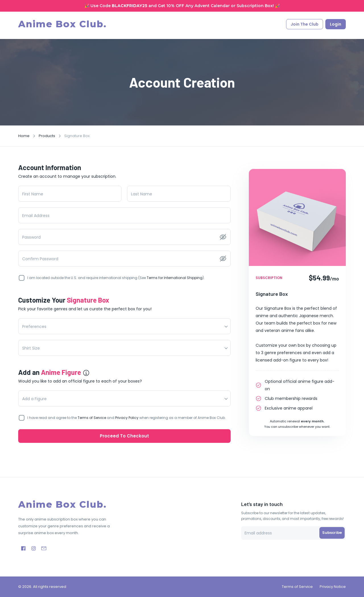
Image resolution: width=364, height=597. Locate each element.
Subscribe (332, 533)
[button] (124, 326)
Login (336, 25)
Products (47, 136)
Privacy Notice (333, 587)
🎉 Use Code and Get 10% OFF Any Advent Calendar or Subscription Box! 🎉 (182, 6)
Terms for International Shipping (175, 278)
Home (24, 136)
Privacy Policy (127, 418)
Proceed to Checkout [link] (124, 436)
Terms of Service (92, 418)
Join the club (305, 25)
